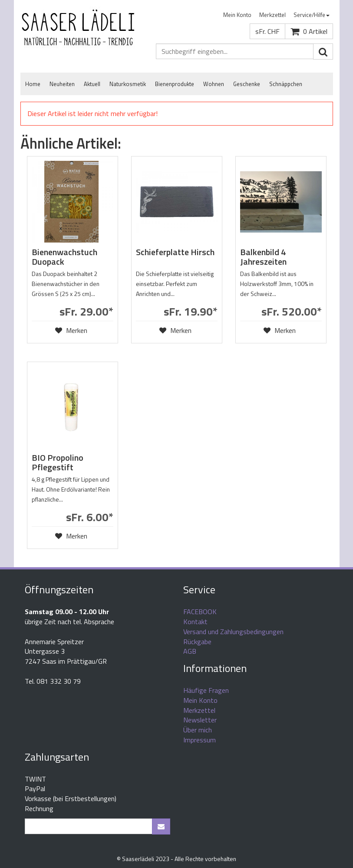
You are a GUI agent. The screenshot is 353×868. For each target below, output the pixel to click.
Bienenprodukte (175, 84)
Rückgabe (197, 642)
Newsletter (200, 720)
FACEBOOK (200, 612)
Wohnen (214, 84)
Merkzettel (272, 15)
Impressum (200, 740)
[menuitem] (237, 15)
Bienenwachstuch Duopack (64, 257)
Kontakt (195, 622)
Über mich (198, 730)
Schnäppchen (286, 84)
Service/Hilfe (312, 15)
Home (33, 84)
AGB (190, 651)
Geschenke (247, 84)
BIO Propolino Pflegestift (58, 462)
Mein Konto (237, 15)
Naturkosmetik (128, 84)
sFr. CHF (267, 31)
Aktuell (92, 84)
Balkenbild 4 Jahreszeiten (263, 257)
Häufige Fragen (206, 690)
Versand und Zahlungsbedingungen (233, 632)
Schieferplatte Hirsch (175, 252)
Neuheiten (62, 84)
